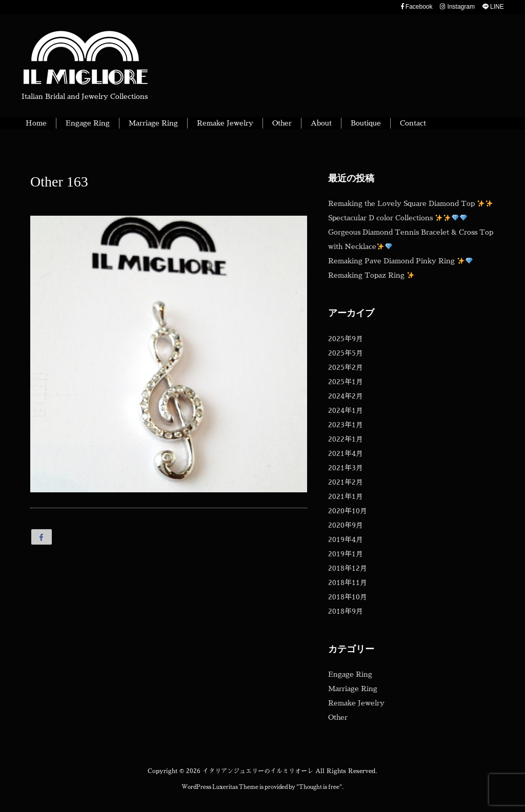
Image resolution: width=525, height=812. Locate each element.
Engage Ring (350, 674)
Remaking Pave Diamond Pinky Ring (400, 261)
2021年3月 (346, 468)
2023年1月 (346, 425)
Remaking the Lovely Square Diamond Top (410, 203)
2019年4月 (346, 539)
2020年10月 (348, 511)
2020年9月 (346, 525)
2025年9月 (346, 339)
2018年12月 (348, 568)
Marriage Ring (353, 689)
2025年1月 (346, 382)
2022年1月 (346, 439)
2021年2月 (346, 482)
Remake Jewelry (356, 703)
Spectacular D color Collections (398, 218)
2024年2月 (346, 396)
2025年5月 (346, 353)
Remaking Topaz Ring (371, 275)
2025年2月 (346, 367)
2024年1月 (346, 410)
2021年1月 (346, 496)
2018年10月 (348, 597)
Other (338, 717)
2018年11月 (348, 582)
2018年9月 (346, 611)
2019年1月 (346, 554)
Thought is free (319, 787)
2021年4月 (346, 453)
